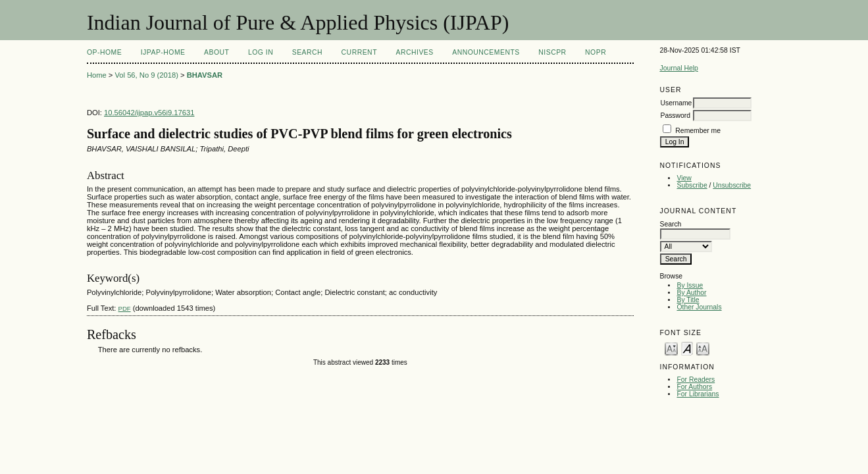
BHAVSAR (205, 75)
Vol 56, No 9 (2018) (146, 75)
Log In (261, 52)
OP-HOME (104, 52)
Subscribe (692, 185)
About (217, 52)
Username (676, 103)
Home (97, 75)
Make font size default (687, 348)
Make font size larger (703, 348)
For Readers (696, 380)
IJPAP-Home (163, 52)
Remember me (698, 131)
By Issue (690, 285)
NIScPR (552, 52)
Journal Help (678, 68)
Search (307, 52)
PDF (125, 308)
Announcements (486, 52)
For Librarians (698, 394)
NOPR (596, 52)
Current (359, 52)
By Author (691, 293)
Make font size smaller (671, 348)
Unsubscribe (732, 185)
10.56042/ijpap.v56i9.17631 (149, 113)
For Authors (694, 387)
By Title (688, 300)
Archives (414, 52)
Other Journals (699, 307)
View (684, 178)
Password (675, 116)
